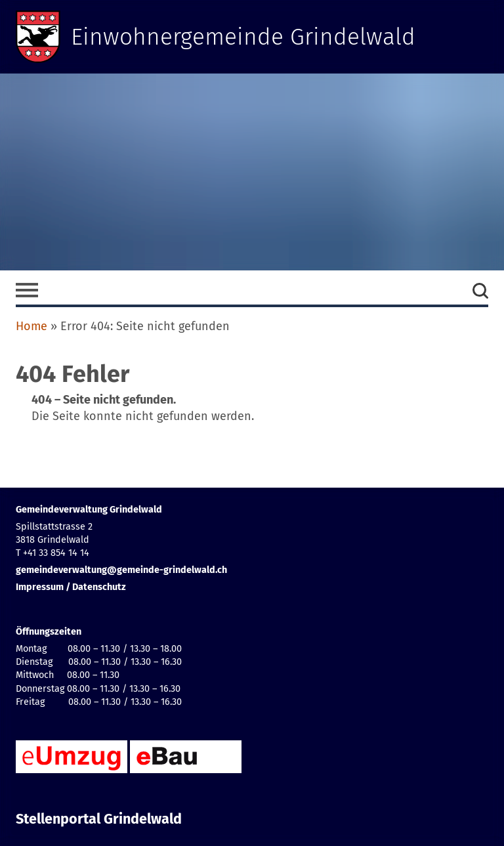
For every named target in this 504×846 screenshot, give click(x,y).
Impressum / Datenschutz (71, 587)
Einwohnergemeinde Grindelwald (244, 37)
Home (31, 326)
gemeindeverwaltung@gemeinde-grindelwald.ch (121, 570)
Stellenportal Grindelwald (99, 819)
